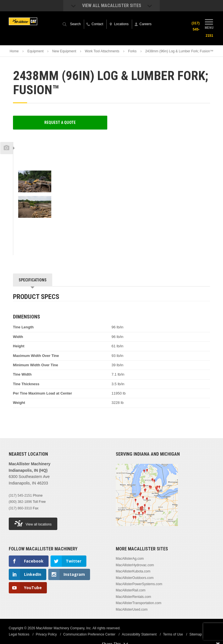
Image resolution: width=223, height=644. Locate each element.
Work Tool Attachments (102, 51)
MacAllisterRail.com (131, 590)
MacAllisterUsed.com (132, 609)
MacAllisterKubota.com (133, 571)
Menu (209, 23)
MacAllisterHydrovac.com (135, 565)
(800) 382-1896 (20, 502)
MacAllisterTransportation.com (139, 603)
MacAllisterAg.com (130, 559)
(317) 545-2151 (20, 496)
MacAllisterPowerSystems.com (139, 584)
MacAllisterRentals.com (133, 597)
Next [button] (41, 225)
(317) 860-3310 (20, 508)
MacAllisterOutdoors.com (135, 578)
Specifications (33, 280)
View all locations (33, 523)
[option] (35, 158)
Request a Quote (60, 122)
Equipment (35, 51)
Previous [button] (34, 140)
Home (14, 51)
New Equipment (64, 51)
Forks (132, 51)
